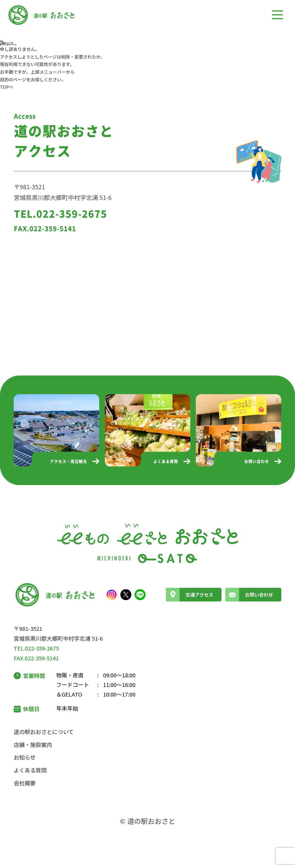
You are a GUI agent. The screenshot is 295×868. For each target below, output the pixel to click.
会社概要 (25, 783)
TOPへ (7, 87)
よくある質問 (30, 770)
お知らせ (25, 757)
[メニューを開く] (277, 15)
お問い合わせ (249, 595)
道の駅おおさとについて (44, 732)
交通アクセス (190, 595)
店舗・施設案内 (33, 745)
